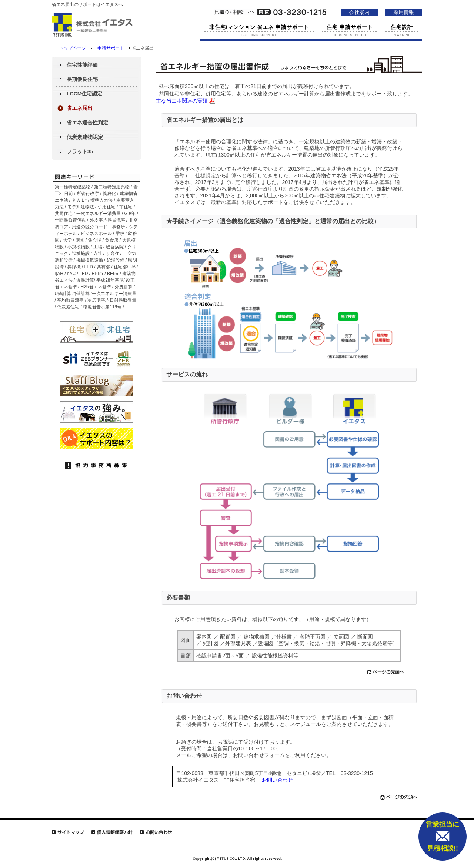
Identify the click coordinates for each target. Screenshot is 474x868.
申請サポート (111, 48)
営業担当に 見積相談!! (443, 836)
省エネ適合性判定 (87, 123)
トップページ (73, 48)
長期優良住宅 (82, 79)
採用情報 (404, 12)
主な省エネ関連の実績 (182, 101)
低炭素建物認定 (85, 137)
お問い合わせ (277, 780)
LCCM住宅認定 (84, 94)
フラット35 (80, 151)
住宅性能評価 (82, 65)
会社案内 (359, 12)
